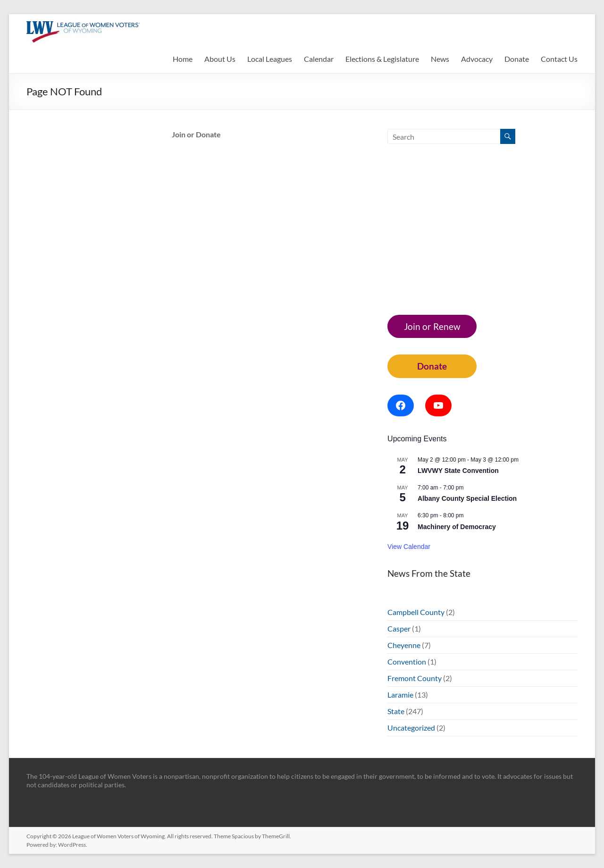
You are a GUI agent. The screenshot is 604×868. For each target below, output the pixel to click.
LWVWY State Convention (458, 471)
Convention (407, 662)
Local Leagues (270, 59)
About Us (220, 59)
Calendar (319, 59)
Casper (399, 628)
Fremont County (415, 678)
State (396, 711)
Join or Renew (432, 326)
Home (183, 59)
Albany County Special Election (467, 498)
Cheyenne (404, 645)
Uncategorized (411, 728)
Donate (517, 59)
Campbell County (416, 612)
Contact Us (559, 59)
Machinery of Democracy (457, 527)
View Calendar (409, 547)
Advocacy (477, 59)
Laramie (400, 695)
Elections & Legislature (382, 59)
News (440, 59)
